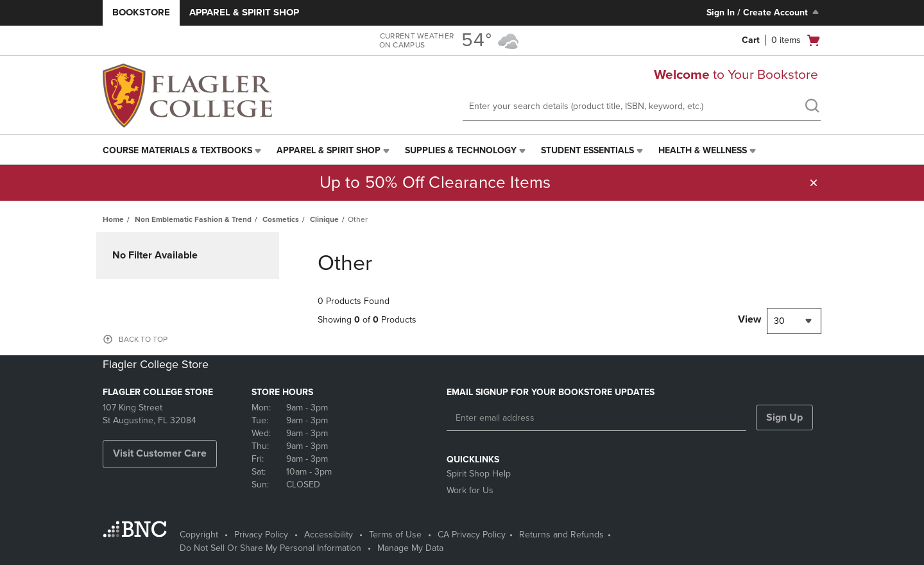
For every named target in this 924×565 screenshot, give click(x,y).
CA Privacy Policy (472, 535)
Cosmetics (281, 219)
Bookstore (141, 12)
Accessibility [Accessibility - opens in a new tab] (329, 535)
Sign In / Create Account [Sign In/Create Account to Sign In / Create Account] (764, 12)
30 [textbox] (779, 321)
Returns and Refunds (561, 535)
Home (113, 219)
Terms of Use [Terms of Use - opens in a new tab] (395, 535)
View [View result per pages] (749, 319)
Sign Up (784, 417)
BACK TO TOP (143, 339)
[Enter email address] (596, 418)
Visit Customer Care (160, 453)
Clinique (324, 219)
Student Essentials (587, 150)
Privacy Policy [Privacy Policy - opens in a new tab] (261, 535)
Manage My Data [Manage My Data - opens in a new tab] (410, 548)
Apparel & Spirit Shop (244, 12)
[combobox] (794, 321)
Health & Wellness (703, 150)
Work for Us (470, 490)
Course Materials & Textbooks (177, 150)
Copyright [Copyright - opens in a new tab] (199, 535)
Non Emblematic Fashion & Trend (193, 219)
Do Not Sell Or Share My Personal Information (270, 548)
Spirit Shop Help (479, 474)
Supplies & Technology (461, 150)
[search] (812, 107)
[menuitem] (183, 151)
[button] (814, 183)
